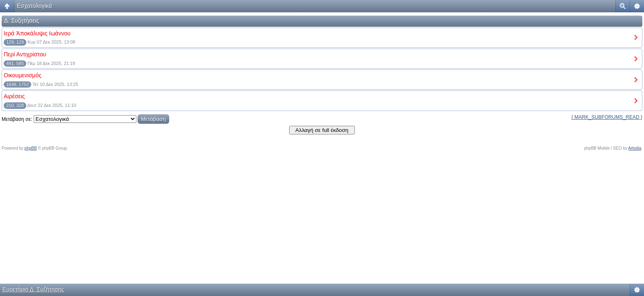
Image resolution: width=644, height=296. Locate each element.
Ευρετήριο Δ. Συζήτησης (33, 289)
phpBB (31, 148)
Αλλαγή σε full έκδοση (322, 130)
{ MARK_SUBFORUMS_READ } (607, 117)
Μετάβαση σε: (17, 119)
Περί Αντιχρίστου (25, 54)
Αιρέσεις (14, 96)
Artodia (635, 148)
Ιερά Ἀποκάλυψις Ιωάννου (37, 33)
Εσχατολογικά (34, 6)
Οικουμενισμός (23, 75)
